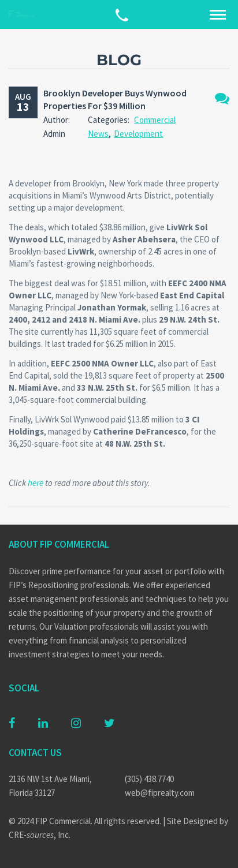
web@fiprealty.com (160, 793)
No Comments (222, 98)
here (36, 483)
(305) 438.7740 (149, 779)
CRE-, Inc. (40, 835)
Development (138, 134)
